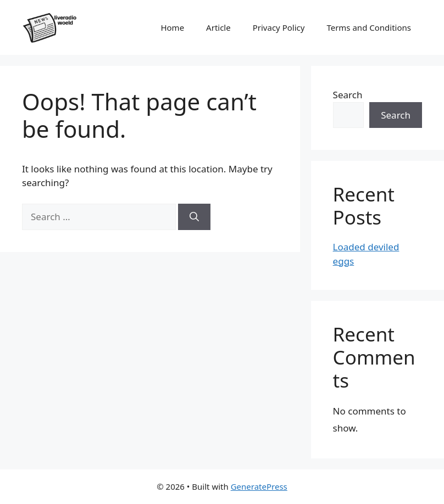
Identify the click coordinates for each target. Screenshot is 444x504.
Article (218, 27)
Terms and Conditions (369, 27)
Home (172, 27)
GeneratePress (259, 486)
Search (348, 95)
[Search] (194, 217)
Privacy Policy (279, 27)
